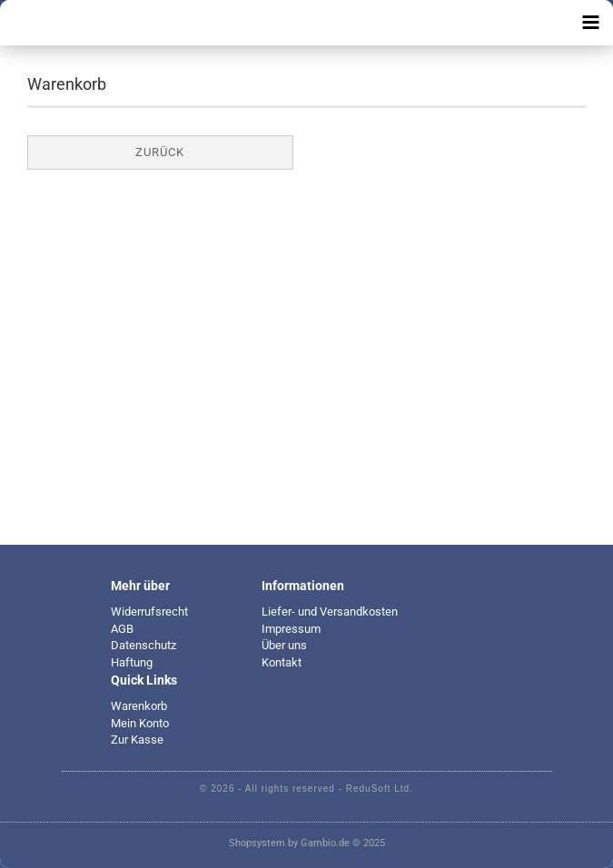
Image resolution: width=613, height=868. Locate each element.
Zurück (160, 152)
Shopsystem (257, 843)
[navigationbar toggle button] (590, 23)
